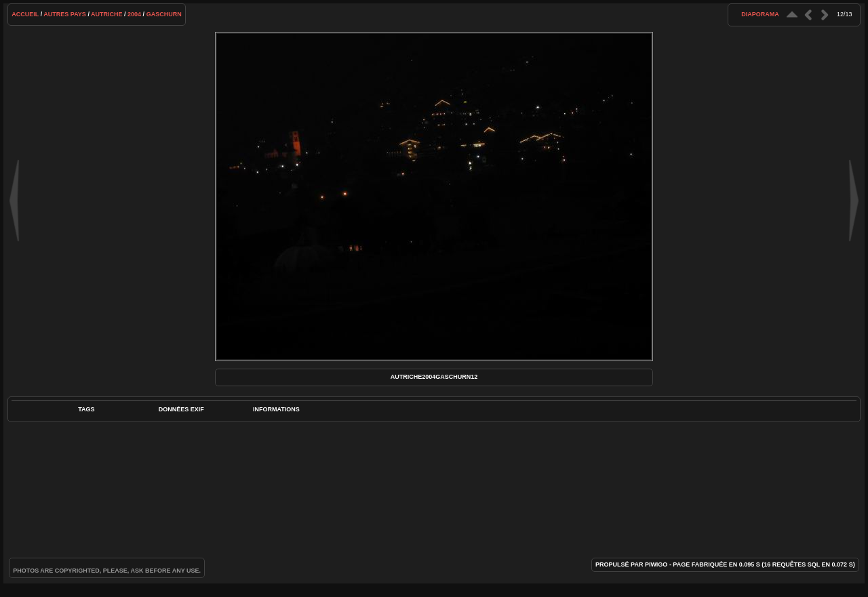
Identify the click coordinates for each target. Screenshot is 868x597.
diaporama (760, 14)
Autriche (107, 14)
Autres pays (65, 14)
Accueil (25, 14)
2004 (134, 14)
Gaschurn (164, 14)
